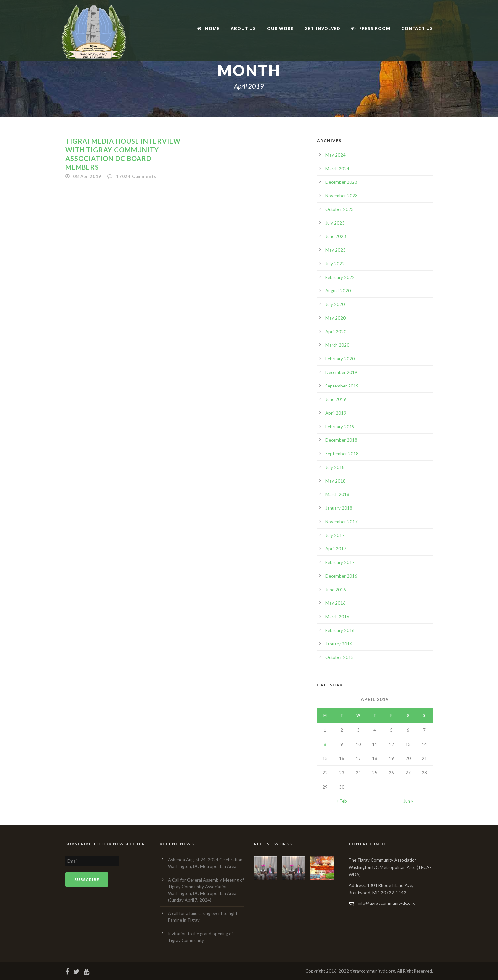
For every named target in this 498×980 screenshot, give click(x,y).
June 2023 (336, 236)
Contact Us (417, 28)
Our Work (280, 28)
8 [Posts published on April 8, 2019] (325, 744)
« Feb (342, 801)
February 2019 (340, 427)
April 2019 (336, 413)
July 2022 (335, 264)
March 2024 (337, 169)
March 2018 (337, 494)
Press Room (371, 28)
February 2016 (340, 630)
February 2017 (340, 562)
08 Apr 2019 (87, 176)
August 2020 (338, 291)
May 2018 (335, 481)
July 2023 (335, 223)
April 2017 (336, 549)
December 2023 (341, 182)
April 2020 (336, 332)
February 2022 (340, 277)
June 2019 (336, 399)
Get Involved (322, 28)
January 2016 (339, 644)
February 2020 (340, 359)
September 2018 (342, 454)
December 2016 (341, 576)
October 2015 (339, 657)
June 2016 (336, 590)
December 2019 (341, 372)
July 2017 (335, 535)
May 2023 (335, 250)
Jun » (408, 801)
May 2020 (335, 318)
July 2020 (335, 304)
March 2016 (337, 617)
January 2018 (339, 508)
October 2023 (339, 209)
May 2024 (335, 155)
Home (209, 28)
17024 (136, 176)
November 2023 (341, 196)
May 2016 (335, 603)
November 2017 (341, 522)
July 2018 (335, 467)
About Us (243, 28)
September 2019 (342, 386)
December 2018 (341, 440)
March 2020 (337, 345)
